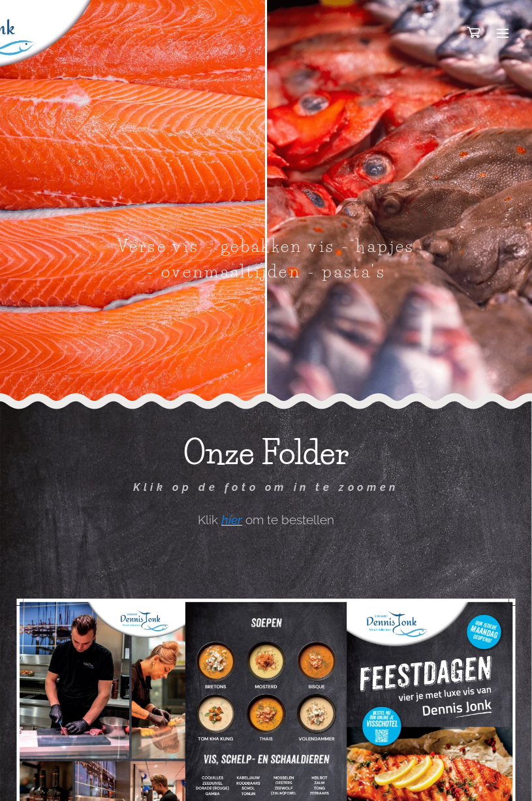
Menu (503, 33)
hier (232, 519)
